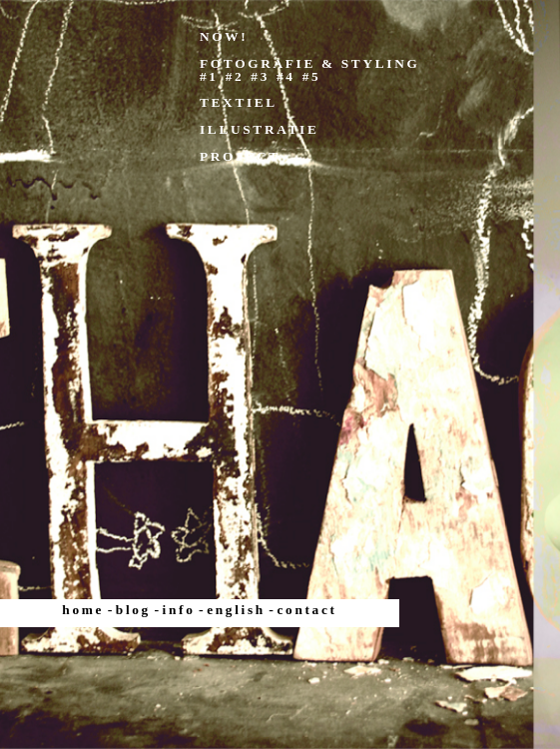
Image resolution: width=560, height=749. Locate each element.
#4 (286, 76)
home (83, 610)
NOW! (224, 36)
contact (307, 610)
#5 (312, 76)
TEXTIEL (239, 102)
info (179, 610)
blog (133, 610)
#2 (235, 76)
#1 (209, 76)
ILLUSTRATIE (259, 129)
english (236, 610)
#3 (260, 76)
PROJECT (240, 156)
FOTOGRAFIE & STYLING (309, 63)
